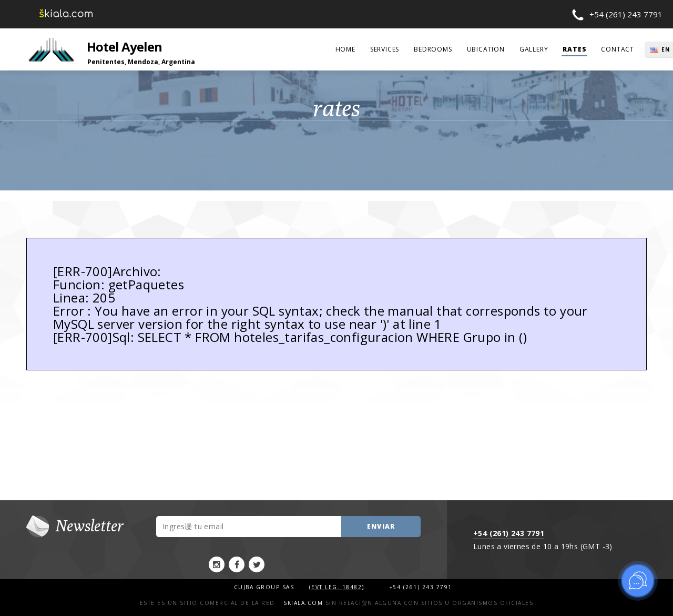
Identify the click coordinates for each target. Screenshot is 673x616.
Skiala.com (303, 603)
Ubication (486, 49)
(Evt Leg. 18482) (337, 587)
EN (666, 49)
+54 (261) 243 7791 (626, 14)
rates (574, 49)
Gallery (534, 49)
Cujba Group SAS (265, 587)
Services (385, 49)
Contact (618, 49)
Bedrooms (433, 49)
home (345, 49)
